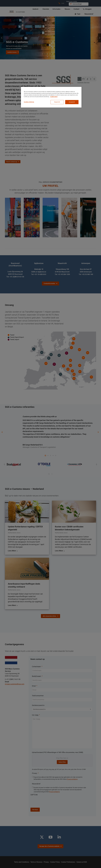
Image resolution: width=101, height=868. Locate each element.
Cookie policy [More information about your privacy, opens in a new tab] (54, 97)
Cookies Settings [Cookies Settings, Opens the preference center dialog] (29, 102)
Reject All (57, 102)
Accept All (72, 102)
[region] (51, 97)
